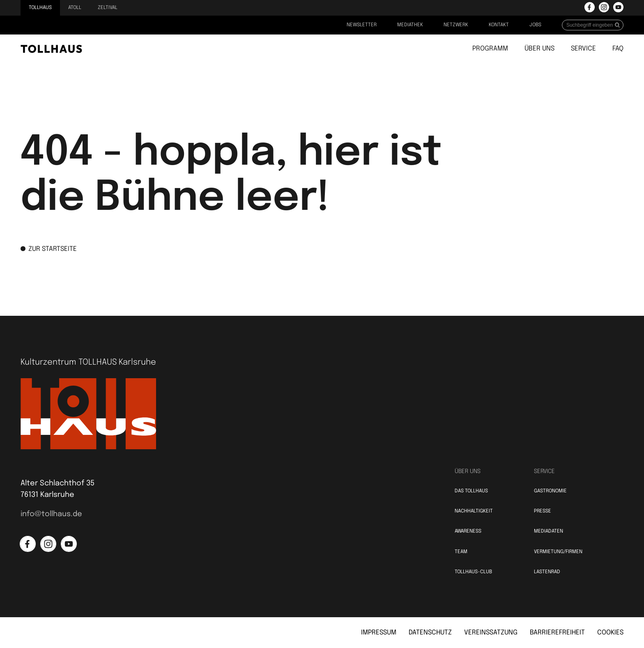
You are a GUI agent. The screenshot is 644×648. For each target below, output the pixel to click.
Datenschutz (430, 633)
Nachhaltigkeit (474, 511)
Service (583, 49)
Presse (543, 511)
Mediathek (410, 25)
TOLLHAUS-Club (473, 572)
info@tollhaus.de (51, 514)
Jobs (535, 25)
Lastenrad (547, 572)
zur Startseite (49, 248)
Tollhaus (40, 8)
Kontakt (499, 25)
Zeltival (108, 8)
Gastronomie (550, 491)
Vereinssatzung (491, 633)
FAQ (618, 49)
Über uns (539, 49)
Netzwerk (456, 25)
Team (461, 552)
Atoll (75, 8)
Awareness (468, 531)
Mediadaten (549, 531)
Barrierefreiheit (557, 633)
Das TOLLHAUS (471, 491)
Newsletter (362, 25)
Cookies (610, 633)
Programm (490, 49)
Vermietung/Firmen (558, 552)
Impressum (379, 633)
